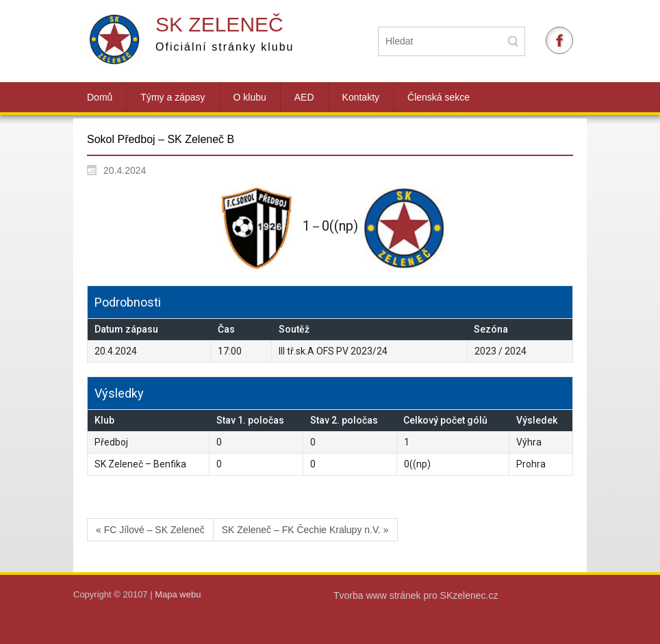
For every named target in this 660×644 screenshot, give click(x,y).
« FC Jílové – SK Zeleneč (150, 530)
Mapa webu (178, 594)
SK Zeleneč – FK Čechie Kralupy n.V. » (305, 530)
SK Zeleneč (219, 24)
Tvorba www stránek (378, 595)
